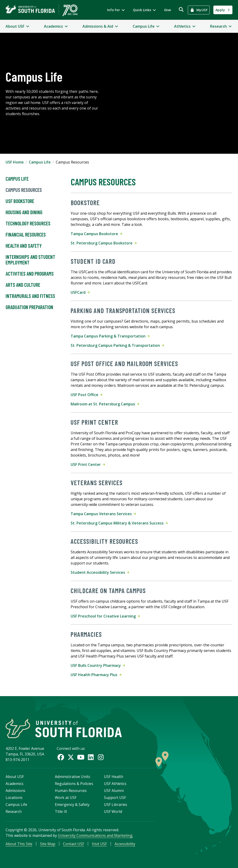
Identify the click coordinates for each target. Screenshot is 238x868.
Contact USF (74, 844)
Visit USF (99, 844)
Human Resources (71, 791)
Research (14, 811)
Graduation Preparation (29, 307)
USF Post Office (87, 395)
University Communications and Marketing (95, 835)
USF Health (114, 777)
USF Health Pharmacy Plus (96, 675)
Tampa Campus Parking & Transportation (110, 336)
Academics (15, 784)
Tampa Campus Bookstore (96, 234)
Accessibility (125, 844)
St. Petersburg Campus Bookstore (104, 243)
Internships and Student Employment (30, 260)
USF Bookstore (20, 201)
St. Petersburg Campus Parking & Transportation (117, 345)
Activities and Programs (30, 274)
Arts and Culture (23, 285)
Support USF (115, 798)
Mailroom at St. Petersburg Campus (105, 404)
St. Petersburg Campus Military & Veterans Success (119, 523)
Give (167, 10)
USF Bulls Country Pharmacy (98, 665)
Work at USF (66, 798)
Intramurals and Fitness (30, 296)
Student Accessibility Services (100, 572)
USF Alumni (114, 791)
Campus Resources (24, 190)
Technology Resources (28, 224)
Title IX (61, 811)
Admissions (15, 791)
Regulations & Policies (74, 784)
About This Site (19, 844)
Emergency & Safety (72, 805)
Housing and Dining (24, 212)
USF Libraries (116, 805)
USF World (113, 811)
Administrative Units (73, 777)
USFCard (80, 292)
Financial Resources (26, 235)
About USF (15, 777)
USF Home (15, 162)
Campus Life (40, 162)
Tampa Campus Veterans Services (103, 514)
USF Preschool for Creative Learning (105, 616)
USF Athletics (115, 784)
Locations (14, 798)
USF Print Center (88, 464)
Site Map (48, 844)
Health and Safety (24, 246)
